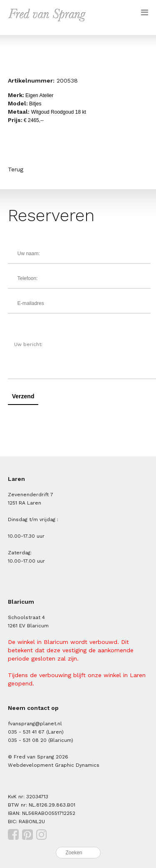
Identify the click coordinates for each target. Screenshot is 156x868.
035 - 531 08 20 (27, 740)
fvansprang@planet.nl (35, 724)
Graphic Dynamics (77, 765)
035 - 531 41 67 (26, 732)
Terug (16, 169)
